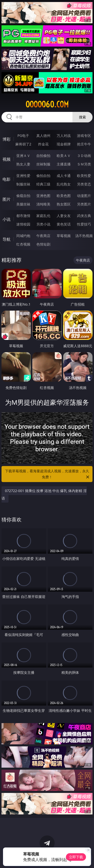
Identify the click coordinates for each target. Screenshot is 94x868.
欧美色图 (64, 196)
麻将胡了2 (23, 144)
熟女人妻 (23, 164)
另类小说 (43, 224)
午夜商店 (43, 236)
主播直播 (64, 164)
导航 (7, 239)
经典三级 (43, 184)
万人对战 (64, 136)
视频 (7, 159)
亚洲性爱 (23, 176)
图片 (7, 199)
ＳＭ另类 (84, 164)
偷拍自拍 (43, 176)
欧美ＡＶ (64, 156)
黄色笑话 (64, 224)
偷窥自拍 (23, 196)
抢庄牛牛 (84, 144)
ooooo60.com (47, 104)
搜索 (82, 117)
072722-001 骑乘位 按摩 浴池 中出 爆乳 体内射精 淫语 (44, 494)
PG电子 (23, 136)
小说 (7, 219)
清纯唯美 (43, 204)
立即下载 (76, 857)
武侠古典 (84, 216)
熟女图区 (64, 204)
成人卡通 (64, 176)
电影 (7, 179)
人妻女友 (64, 216)
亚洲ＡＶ (23, 156)
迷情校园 (23, 224)
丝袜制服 (43, 164)
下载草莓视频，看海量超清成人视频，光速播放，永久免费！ (48, 474)
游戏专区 (84, 136)
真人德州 (43, 136)
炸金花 (43, 144)
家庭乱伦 (43, 216)
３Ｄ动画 (84, 156)
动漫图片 (84, 196)
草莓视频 (64, 236)
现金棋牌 (64, 144)
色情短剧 (43, 244)
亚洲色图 (43, 196)
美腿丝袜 (23, 204)
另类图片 (84, 204)
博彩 (7, 139)
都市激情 (23, 216)
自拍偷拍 (43, 156)
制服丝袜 (23, 184)
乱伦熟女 (64, 184)
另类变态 (84, 184)
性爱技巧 (84, 224)
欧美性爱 (84, 176)
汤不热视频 (84, 236)
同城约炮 (23, 236)
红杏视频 (23, 244)
